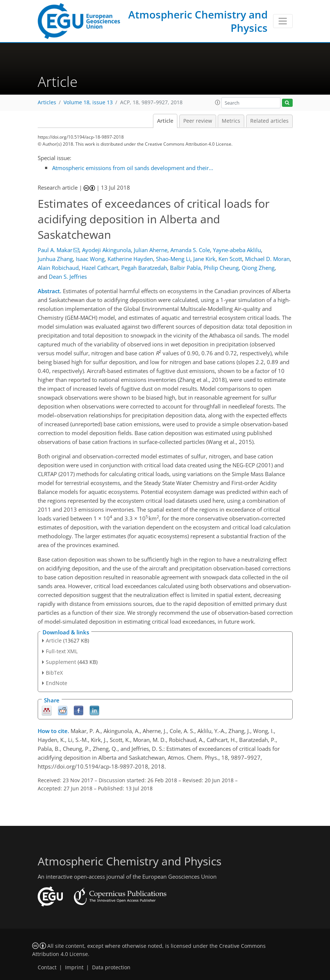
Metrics (231, 121)
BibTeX (54, 673)
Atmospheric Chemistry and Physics (198, 21)
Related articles (269, 121)
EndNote (57, 683)
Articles (47, 102)
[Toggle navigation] (283, 21)
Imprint (74, 967)
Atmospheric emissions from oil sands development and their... (133, 168)
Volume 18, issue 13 (88, 102)
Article (165, 121)
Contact (47, 967)
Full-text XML (62, 651)
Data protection (111, 967)
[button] (218, 102)
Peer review (198, 121)
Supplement (61, 662)
